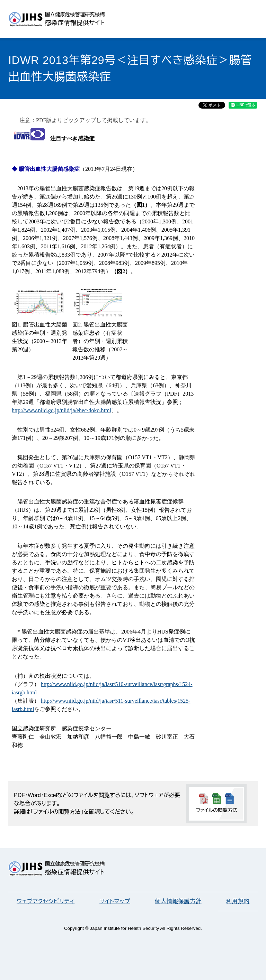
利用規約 (238, 901)
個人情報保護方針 (178, 901)
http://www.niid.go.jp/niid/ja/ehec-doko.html (61, 410)
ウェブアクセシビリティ (46, 901)
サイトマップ (115, 901)
